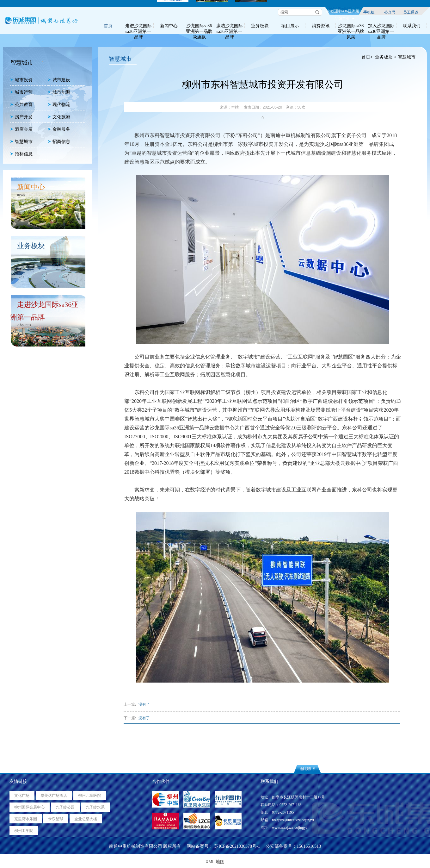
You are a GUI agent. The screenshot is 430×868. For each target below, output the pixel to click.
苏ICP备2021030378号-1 (237, 846)
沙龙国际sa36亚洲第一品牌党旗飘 (199, 26)
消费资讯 (321, 26)
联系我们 (412, 26)
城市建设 (59, 80)
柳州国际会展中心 (29, 807)
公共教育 (21, 105)
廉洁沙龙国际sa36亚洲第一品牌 (230, 26)
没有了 (144, 704)
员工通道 (411, 12)
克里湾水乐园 (26, 819)
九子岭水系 (95, 807)
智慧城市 (21, 142)
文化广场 (22, 796)
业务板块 (260, 26)
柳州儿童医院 (89, 796)
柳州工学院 (24, 831)
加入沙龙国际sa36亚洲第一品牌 (381, 26)
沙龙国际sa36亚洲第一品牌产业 (344, 12)
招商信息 (59, 142)
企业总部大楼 (86, 819)
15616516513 (309, 846)
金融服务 (59, 129)
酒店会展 (21, 129)
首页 (108, 26)
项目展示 (290, 26)
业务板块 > (386, 57)
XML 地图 (215, 862)
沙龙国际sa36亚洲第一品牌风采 (351, 26)
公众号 (390, 12)
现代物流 (59, 105)
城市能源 (59, 92)
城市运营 (21, 92)
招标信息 (21, 154)
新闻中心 (169, 26)
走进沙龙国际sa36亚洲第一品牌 (138, 26)
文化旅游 (59, 117)
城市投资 (21, 80)
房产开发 (21, 117)
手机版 (369, 12)
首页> (367, 57)
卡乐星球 (56, 819)
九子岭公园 (65, 807)
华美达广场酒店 (54, 796)
